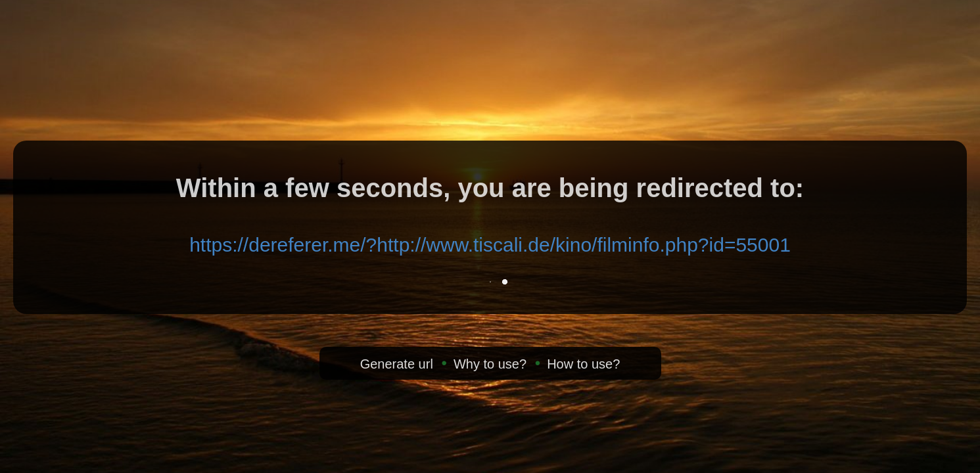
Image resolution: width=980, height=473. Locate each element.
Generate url (397, 364)
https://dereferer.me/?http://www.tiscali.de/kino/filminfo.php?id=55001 (490, 245)
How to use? (583, 364)
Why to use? (490, 364)
